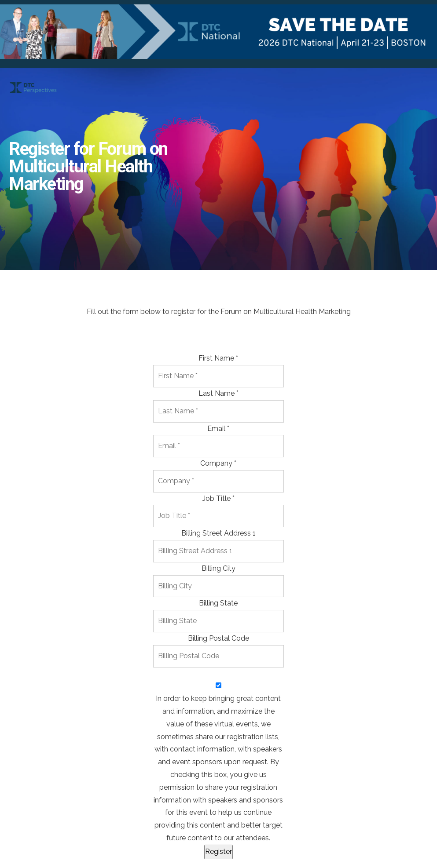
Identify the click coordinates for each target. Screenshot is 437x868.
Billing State (218, 603)
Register (218, 852)
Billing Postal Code (218, 638)
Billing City (218, 568)
